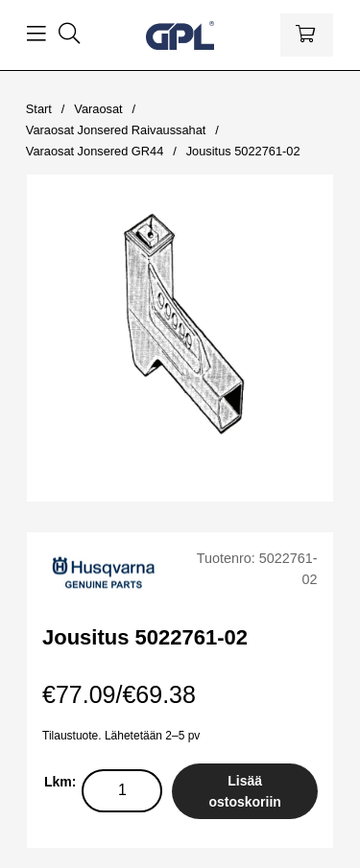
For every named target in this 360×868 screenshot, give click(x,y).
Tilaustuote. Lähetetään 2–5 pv (121, 736)
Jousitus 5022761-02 (243, 151)
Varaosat (98, 109)
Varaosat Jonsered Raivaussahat (116, 130)
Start (39, 109)
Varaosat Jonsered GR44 (95, 151)
